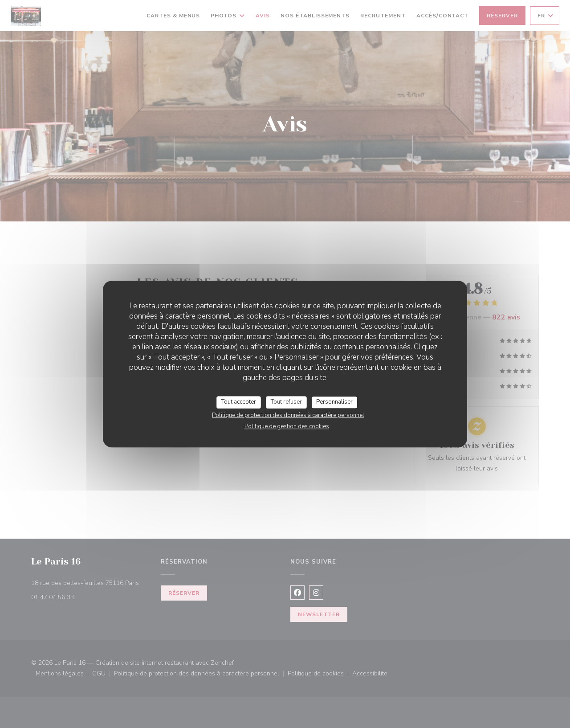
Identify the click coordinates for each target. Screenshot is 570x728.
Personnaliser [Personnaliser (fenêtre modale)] (334, 402)
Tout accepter (239, 402)
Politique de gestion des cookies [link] (287, 426)
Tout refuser (286, 402)
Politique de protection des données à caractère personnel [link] (288, 415)
